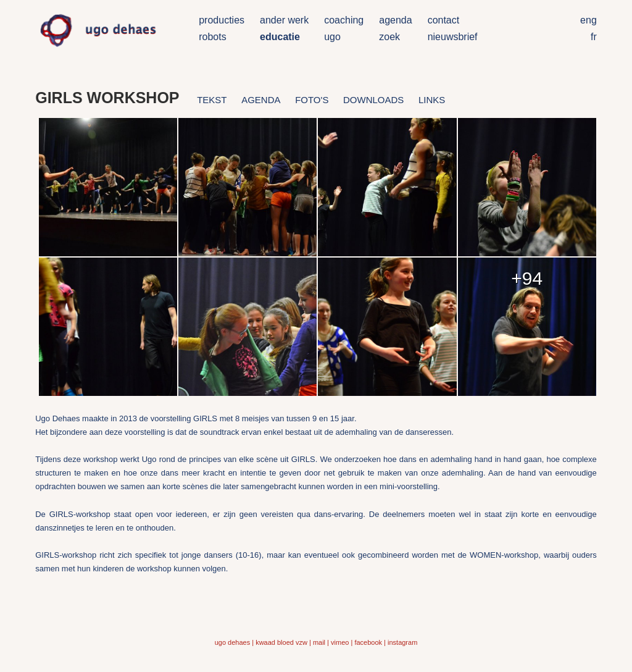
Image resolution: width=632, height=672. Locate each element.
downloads (373, 100)
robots (212, 37)
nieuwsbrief (453, 37)
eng (588, 20)
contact (444, 20)
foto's (312, 100)
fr (594, 37)
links (432, 100)
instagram (402, 642)
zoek (389, 37)
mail (319, 642)
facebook (368, 642)
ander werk (284, 20)
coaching (344, 20)
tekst (212, 100)
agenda (395, 20)
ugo (332, 37)
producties (222, 20)
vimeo (340, 642)
